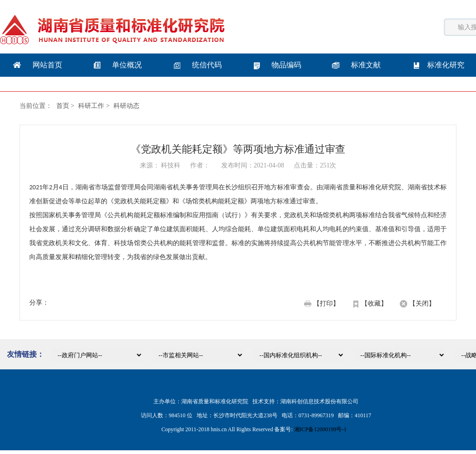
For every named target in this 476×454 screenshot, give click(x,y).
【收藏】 (374, 304)
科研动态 (126, 106)
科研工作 (91, 106)
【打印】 (326, 304)
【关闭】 (422, 304)
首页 (63, 106)
